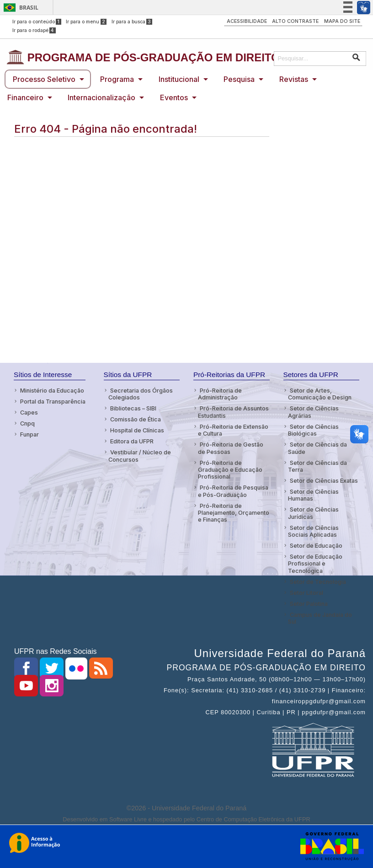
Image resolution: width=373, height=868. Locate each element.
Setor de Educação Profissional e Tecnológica (315, 564)
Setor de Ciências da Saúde (317, 448)
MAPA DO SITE (342, 21)
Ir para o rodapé (34, 30)
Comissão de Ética (136, 419)
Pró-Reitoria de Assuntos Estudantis (233, 412)
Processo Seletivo (44, 79)
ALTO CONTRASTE (295, 21)
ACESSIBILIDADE (247, 21)
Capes (29, 412)
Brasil (29, 8)
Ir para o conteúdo (37, 22)
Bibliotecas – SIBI (133, 408)
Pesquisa (239, 79)
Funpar (29, 434)
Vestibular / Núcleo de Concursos (140, 456)
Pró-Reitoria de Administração (220, 394)
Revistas (294, 79)
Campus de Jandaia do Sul (320, 618)
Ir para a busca (132, 22)
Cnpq (27, 423)
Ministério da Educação (52, 391)
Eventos (174, 97)
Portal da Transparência (53, 402)
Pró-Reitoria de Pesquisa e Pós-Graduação (233, 491)
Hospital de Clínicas (137, 430)
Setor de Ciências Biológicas (313, 430)
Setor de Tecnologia (318, 582)
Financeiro (25, 97)
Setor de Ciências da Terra (317, 466)
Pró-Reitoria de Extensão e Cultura (233, 430)
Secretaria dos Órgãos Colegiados (141, 394)
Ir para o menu (86, 22)
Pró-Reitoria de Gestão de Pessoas (231, 448)
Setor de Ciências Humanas (313, 495)
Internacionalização (101, 97)
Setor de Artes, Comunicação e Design (320, 394)
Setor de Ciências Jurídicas (313, 513)
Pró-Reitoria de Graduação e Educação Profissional (230, 470)
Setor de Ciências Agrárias (313, 412)
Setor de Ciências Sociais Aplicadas (313, 531)
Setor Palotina (309, 604)
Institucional (179, 79)
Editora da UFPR (132, 441)
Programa (117, 79)
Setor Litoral (306, 593)
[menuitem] (48, 79)
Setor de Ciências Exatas (324, 481)
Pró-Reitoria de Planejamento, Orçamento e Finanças (234, 513)
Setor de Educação (316, 546)
